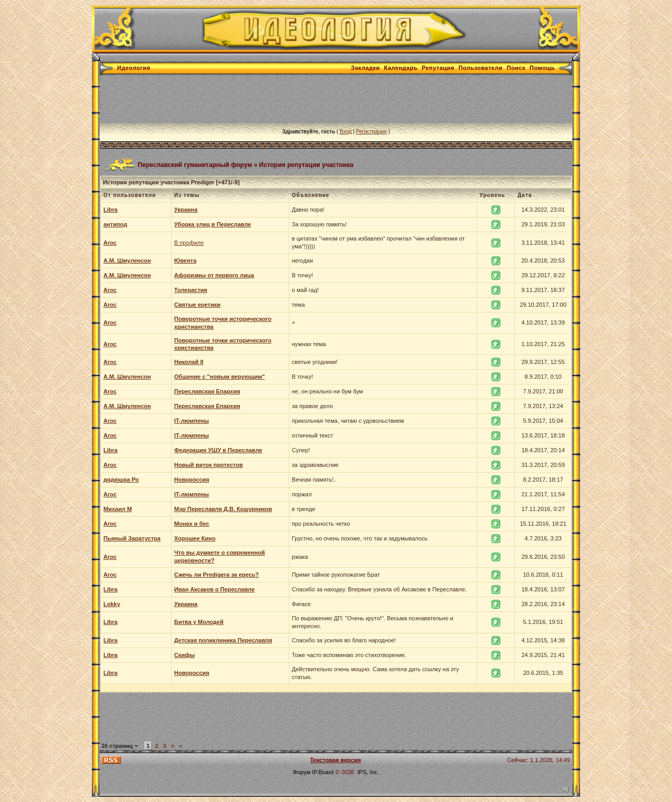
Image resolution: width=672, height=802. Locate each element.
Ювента (185, 261)
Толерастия (191, 290)
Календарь (401, 68)
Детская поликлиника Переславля (223, 640)
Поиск (516, 68)
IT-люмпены (192, 421)
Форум (302, 772)
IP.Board (323, 772)
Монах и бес (192, 524)
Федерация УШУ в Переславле (218, 450)
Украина (186, 210)
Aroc (110, 243)
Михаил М (118, 509)
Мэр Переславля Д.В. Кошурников (223, 509)
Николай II (189, 362)
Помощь (542, 68)
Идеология (134, 68)
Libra (111, 210)
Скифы (185, 655)
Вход (346, 132)
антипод (115, 224)
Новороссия (192, 480)
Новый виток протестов (209, 465)
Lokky (112, 604)
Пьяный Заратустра (132, 538)
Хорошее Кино (195, 538)
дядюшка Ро (121, 480)
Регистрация (371, 132)
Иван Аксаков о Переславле (214, 589)
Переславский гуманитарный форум (195, 164)
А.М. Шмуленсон (127, 261)
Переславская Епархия (207, 391)
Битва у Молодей (199, 622)
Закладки (366, 68)
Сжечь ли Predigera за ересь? (217, 575)
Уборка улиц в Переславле (213, 224)
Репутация (438, 68)
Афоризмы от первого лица (214, 275)
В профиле (189, 243)
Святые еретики (197, 305)
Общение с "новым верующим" (220, 377)
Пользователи (480, 68)
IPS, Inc (368, 772)
